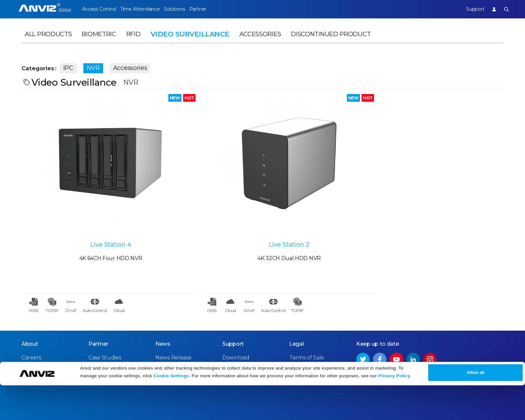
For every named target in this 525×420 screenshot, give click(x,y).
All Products (48, 42)
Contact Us (36, 323)
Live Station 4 (82, 196)
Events (164, 323)
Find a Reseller (107, 323)
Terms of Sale (307, 311)
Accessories (260, 42)
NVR (102, 66)
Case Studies (105, 311)
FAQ (228, 323)
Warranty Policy (243, 335)
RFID (133, 42)
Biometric (99, 42)
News (163, 297)
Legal (297, 297)
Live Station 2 (202, 196)
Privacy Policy (394, 411)
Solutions (187, 9)
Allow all (476, 407)
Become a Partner (112, 335)
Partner (216, 9)
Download (236, 311)
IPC (77, 66)
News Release (173, 311)
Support (469, 9)
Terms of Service (311, 323)
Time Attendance (146, 9)
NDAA (29, 335)
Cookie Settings (171, 411)
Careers (31, 311)
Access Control (99, 9)
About (30, 297)
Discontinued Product (331, 42)
